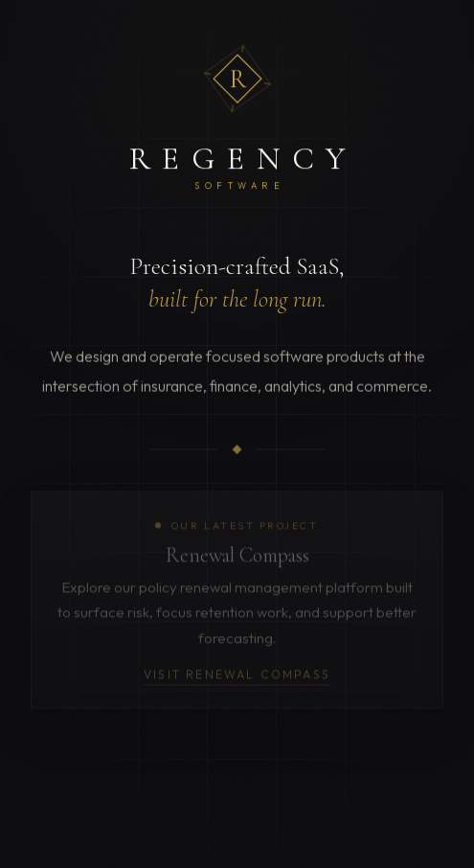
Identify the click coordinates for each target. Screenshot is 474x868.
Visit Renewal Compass (237, 678)
